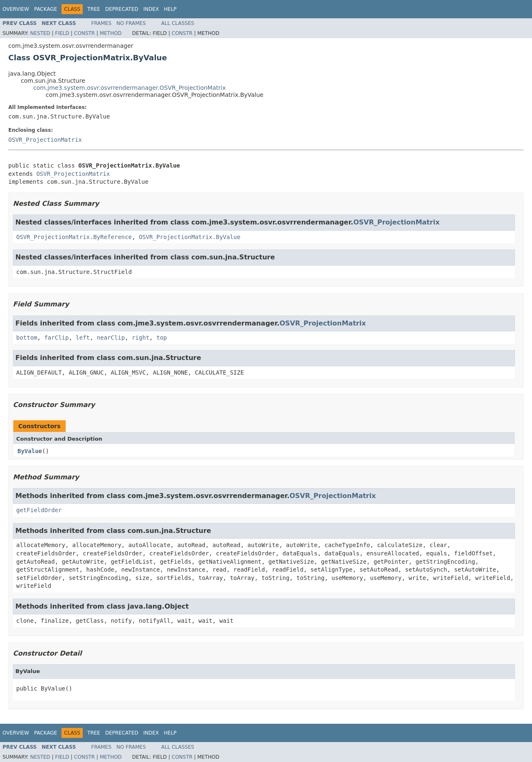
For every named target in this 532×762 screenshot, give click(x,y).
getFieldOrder (39, 510)
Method (111, 33)
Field (62, 33)
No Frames (131, 23)
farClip (56, 338)
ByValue (30, 451)
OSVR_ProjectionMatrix (45, 140)
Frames (102, 23)
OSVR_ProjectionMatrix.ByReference (74, 237)
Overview (16, 9)
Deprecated (122, 9)
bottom (27, 338)
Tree (94, 9)
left (83, 338)
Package (46, 9)
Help (170, 9)
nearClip (111, 338)
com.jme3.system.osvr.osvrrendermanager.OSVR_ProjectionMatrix (129, 88)
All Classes (178, 23)
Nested (40, 33)
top (161, 338)
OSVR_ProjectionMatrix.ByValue (190, 237)
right (140, 338)
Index (151, 9)
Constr (84, 33)
